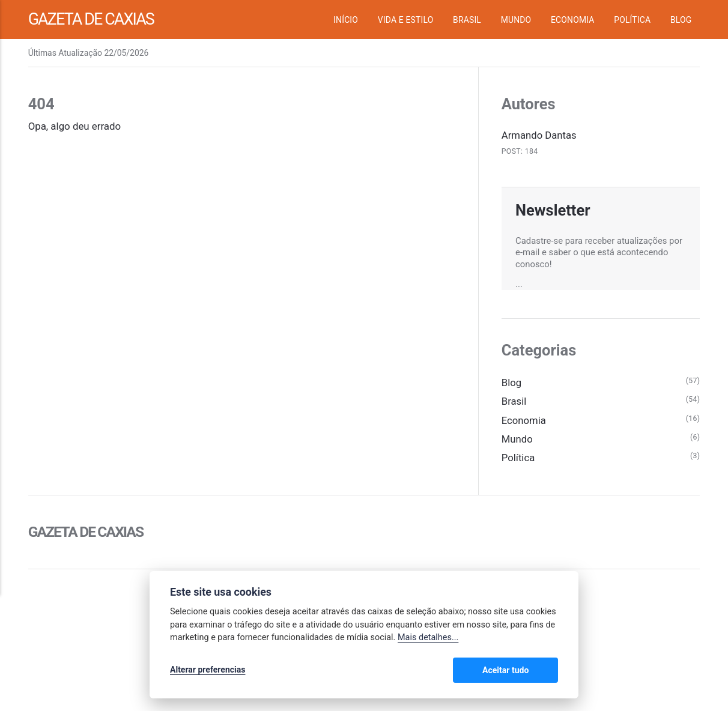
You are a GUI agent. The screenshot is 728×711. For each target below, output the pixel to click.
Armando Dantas (539, 135)
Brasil (467, 20)
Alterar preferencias (208, 670)
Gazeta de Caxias (93, 20)
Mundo (516, 20)
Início (346, 20)
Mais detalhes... (428, 638)
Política (632, 20)
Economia (573, 20)
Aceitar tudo (522, 670)
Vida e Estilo (406, 20)
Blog (681, 20)
